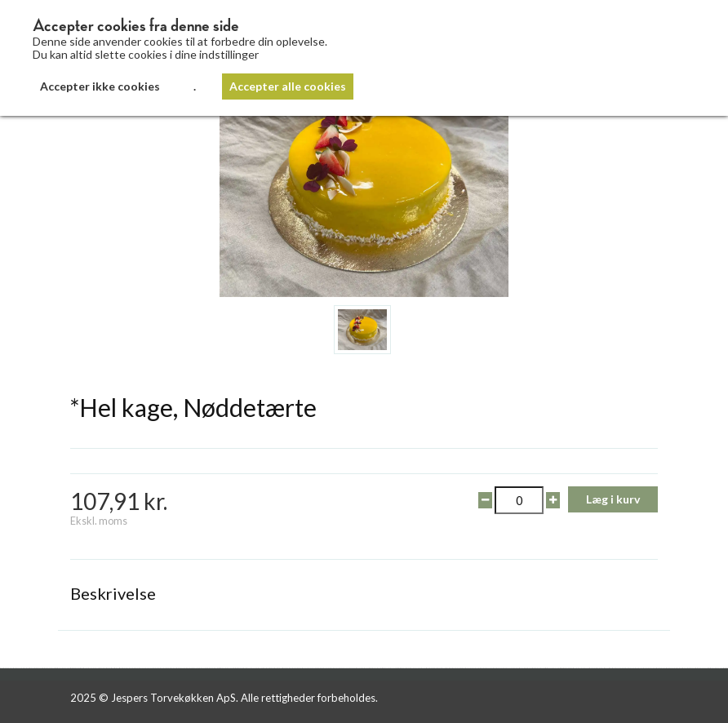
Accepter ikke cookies (100, 86)
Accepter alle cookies (288, 86)
